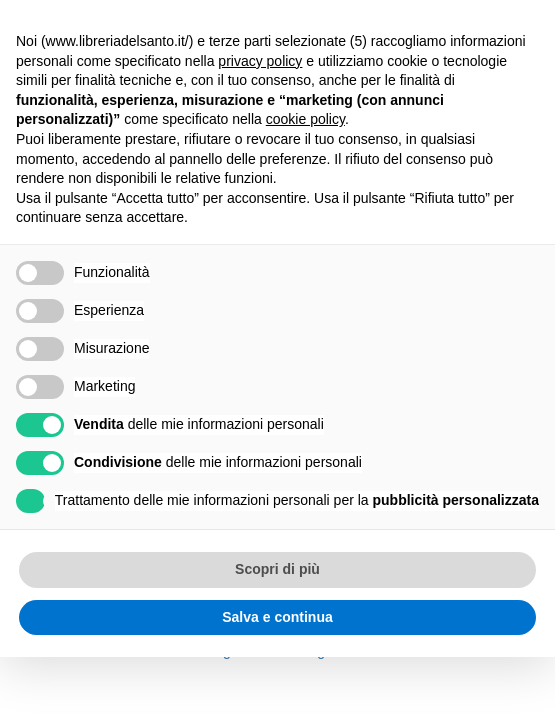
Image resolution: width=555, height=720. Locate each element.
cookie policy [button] (305, 119)
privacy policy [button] (260, 61)
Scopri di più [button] (277, 569)
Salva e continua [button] (277, 617)
